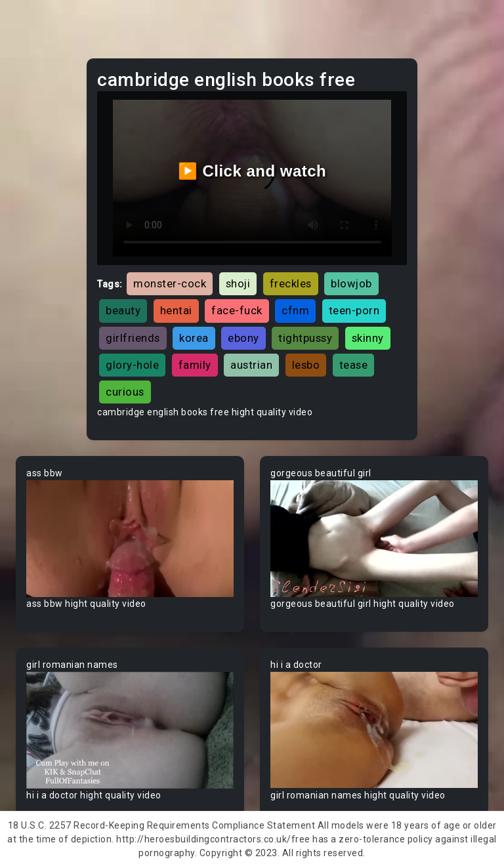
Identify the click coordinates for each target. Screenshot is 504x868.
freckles (291, 283)
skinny (368, 338)
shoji (238, 283)
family (195, 365)
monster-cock (170, 283)
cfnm (295, 310)
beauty (123, 310)
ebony (243, 338)
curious (125, 392)
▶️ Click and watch (252, 171)
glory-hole (132, 365)
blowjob (351, 283)
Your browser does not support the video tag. (130, 539)
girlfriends (133, 338)
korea (194, 338)
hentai (176, 310)
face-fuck (237, 310)
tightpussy (305, 338)
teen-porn (354, 310)
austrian (251, 365)
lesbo (306, 365)
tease (354, 365)
